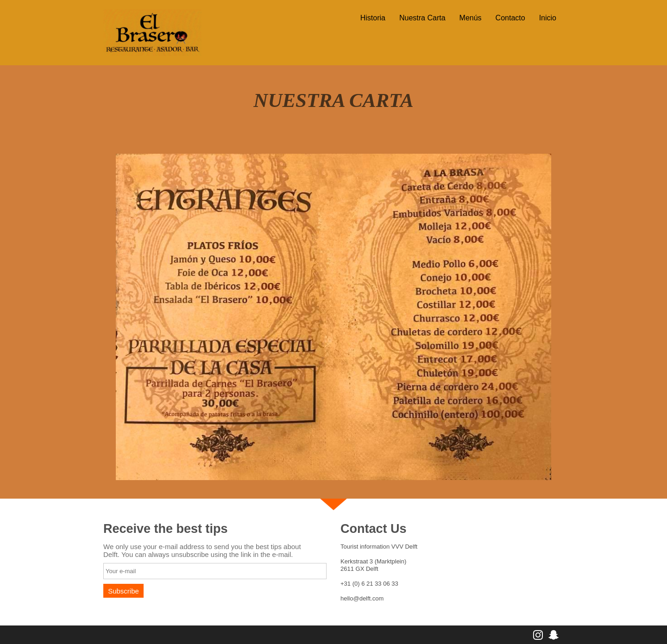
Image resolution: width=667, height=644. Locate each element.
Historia (373, 18)
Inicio (548, 18)
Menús (471, 18)
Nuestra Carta (422, 18)
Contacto (510, 18)
